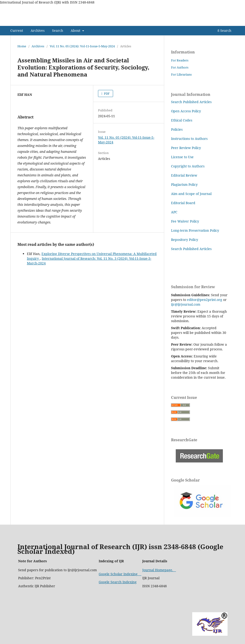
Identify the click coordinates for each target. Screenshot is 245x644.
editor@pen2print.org (205, 300)
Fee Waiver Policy (185, 221)
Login (231, 8)
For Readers (180, 60)
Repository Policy (185, 240)
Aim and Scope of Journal (192, 194)
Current (17, 30)
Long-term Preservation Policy (195, 230)
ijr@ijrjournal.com (186, 304)
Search (58, 30)
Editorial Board (183, 203)
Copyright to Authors (188, 166)
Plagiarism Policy (184, 184)
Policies (177, 129)
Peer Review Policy (186, 148)
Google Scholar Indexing (120, 574)
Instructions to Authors (189, 139)
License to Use (183, 157)
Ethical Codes (182, 120)
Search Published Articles (191, 102)
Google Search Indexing (118, 582)
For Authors (180, 67)
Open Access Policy (186, 111)
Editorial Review (184, 175)
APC (174, 212)
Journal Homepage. (159, 570)
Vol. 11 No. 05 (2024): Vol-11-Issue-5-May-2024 (82, 46)
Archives (38, 30)
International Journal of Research (59, 22)
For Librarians (181, 74)
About (76, 30)
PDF (106, 93)
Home (22, 46)
